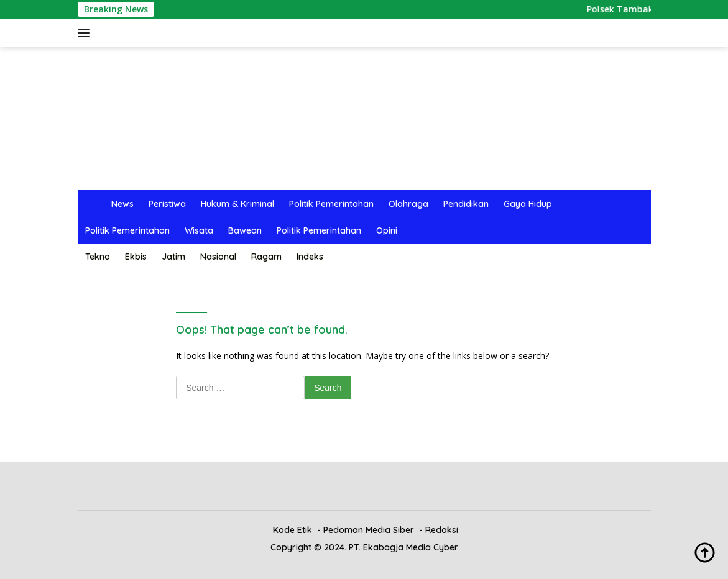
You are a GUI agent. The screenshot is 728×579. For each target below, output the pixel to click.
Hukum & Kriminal (237, 204)
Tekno (98, 257)
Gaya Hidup (528, 204)
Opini (387, 230)
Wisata (199, 230)
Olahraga (408, 204)
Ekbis (136, 257)
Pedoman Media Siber (369, 530)
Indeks (310, 257)
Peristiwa (167, 204)
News (122, 204)
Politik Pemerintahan (331, 204)
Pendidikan (466, 204)
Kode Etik (293, 530)
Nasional (218, 257)
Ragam (266, 257)
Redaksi (442, 530)
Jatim (173, 257)
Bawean (245, 230)
